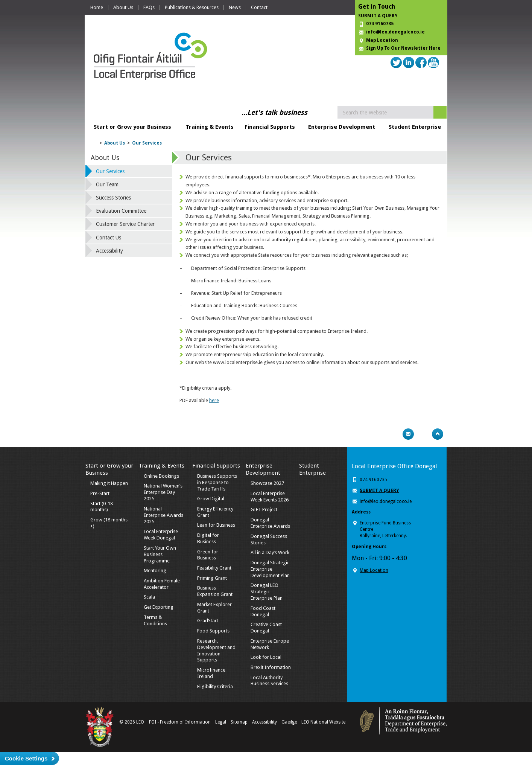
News (235, 7)
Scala (149, 597)
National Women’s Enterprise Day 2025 (163, 492)
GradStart (208, 621)
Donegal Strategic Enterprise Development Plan (270, 569)
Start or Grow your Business (132, 127)
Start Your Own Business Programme (160, 554)
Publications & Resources (192, 7)
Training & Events (210, 127)
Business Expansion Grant (215, 591)
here (214, 400)
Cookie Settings (26, 758)
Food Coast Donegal (263, 611)
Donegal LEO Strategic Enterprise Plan (267, 592)
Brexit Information (271, 667)
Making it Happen (109, 483)
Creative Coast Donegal (266, 628)
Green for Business (208, 555)
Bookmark (423, 434)
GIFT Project (264, 510)
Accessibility (109, 251)
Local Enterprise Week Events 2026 (270, 497)
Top (438, 434)
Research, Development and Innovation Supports (216, 651)
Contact (259, 7)
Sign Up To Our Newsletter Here (403, 48)
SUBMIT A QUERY (378, 16)
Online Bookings (161, 476)
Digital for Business (208, 538)
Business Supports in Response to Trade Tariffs (217, 482)
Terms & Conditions (155, 620)
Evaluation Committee (121, 211)
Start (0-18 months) (102, 507)
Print (394, 434)
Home (97, 7)
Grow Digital (211, 499)
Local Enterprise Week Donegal (161, 535)
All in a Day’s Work (270, 552)
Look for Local (266, 657)
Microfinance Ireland (211, 673)
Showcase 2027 (267, 483)
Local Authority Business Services (269, 681)
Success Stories (113, 198)
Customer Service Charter (125, 224)
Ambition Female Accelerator (162, 584)
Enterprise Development (342, 127)
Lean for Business (216, 525)
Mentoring (155, 571)
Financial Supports (270, 127)
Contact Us (109, 238)
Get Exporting (159, 607)
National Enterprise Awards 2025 (163, 515)
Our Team (107, 184)
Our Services (147, 143)
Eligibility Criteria (215, 686)
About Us (123, 7)
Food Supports (213, 631)
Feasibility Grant (214, 568)
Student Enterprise (415, 127)
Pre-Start (100, 493)
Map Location (382, 40)
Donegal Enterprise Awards (270, 523)
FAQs (149, 7)
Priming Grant (212, 578)
